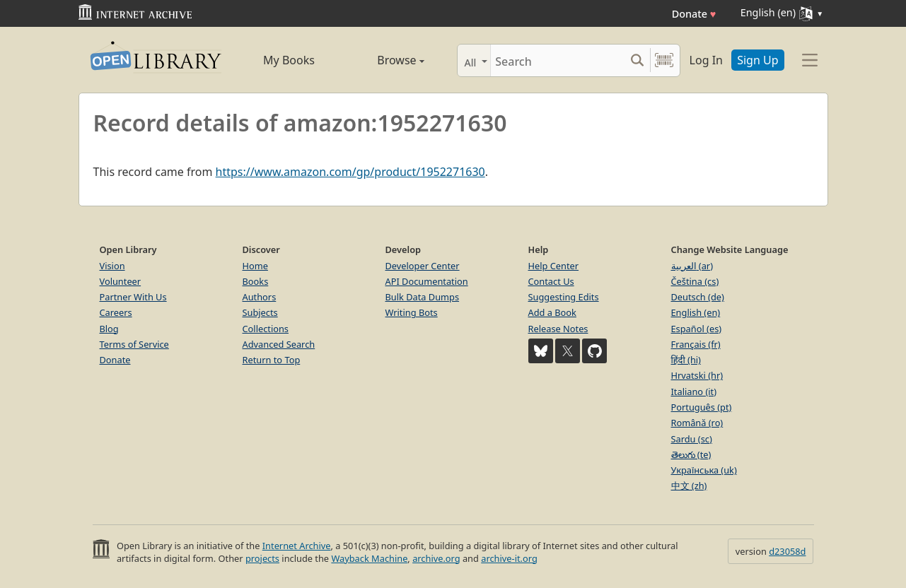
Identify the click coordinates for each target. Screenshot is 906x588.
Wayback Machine (369, 558)
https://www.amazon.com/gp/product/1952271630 (350, 172)
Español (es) (697, 329)
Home (255, 266)
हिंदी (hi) (686, 360)
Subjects (260, 312)
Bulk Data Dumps (423, 297)
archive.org (436, 558)
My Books (289, 60)
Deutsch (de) (698, 297)
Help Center (554, 266)
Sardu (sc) (692, 439)
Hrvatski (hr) (697, 375)
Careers (116, 312)
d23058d (787, 551)
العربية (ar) (692, 266)
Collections (266, 329)
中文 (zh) (689, 486)
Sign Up (757, 60)
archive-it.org (509, 558)
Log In (706, 60)
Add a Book (552, 312)
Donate (694, 14)
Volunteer (121, 281)
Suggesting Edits (564, 297)
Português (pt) (702, 407)
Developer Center (423, 266)
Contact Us (551, 281)
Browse (385, 60)
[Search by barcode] (664, 60)
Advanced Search (279, 344)
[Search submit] (638, 60)
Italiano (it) (694, 392)
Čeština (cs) (695, 281)
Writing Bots (412, 312)
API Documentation (427, 281)
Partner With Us (133, 297)
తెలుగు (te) (691, 454)
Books (256, 281)
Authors (260, 297)
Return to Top (272, 360)
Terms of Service (134, 344)
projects (262, 558)
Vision (112, 266)
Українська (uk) (704, 470)
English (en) (696, 312)
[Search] (558, 60)
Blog (109, 329)
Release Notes (558, 329)
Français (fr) (696, 344)
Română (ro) (697, 423)
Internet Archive (297, 546)
